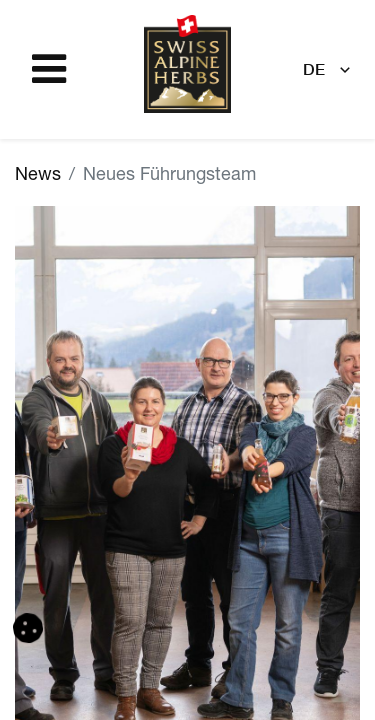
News (38, 176)
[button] (28, 628)
